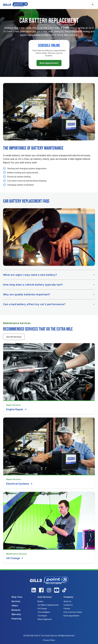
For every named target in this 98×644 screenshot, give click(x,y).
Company (68, 597)
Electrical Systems (19, 484)
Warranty (16, 614)
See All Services (14, 337)
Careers (67, 608)
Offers (15, 606)
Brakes (40, 601)
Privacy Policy (49, 640)
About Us (67, 601)
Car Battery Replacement (48, 605)
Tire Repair (42, 616)
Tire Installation (44, 612)
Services (16, 601)
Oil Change (15, 558)
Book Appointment (49, 63)
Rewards (16, 610)
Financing (16, 619)
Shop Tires (17, 597)
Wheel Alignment (45, 619)
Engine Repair (17, 409)
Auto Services (45, 597)
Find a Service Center (73, 612)
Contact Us (68, 605)
